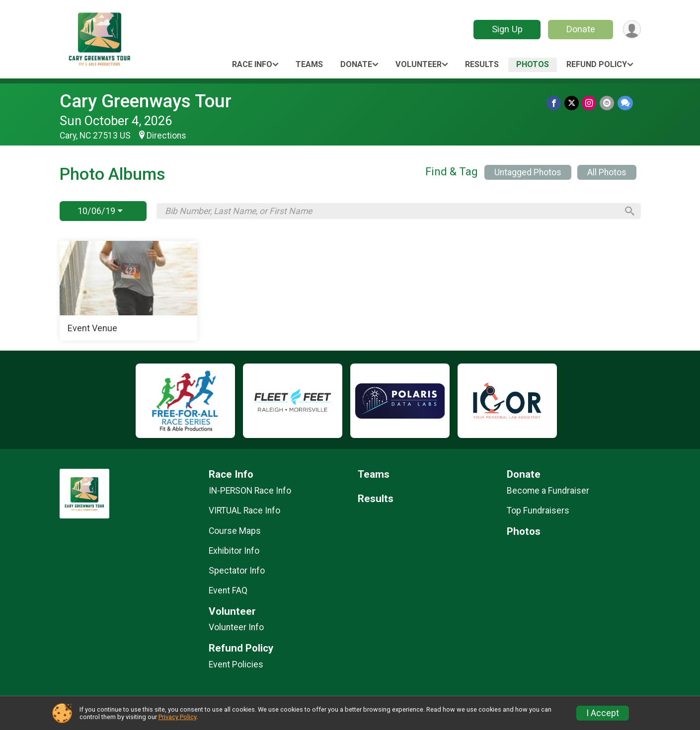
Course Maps (235, 531)
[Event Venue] (129, 291)
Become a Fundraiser (548, 491)
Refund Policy (597, 64)
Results (482, 64)
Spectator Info (237, 571)
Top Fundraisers (538, 511)
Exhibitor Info (234, 551)
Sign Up (506, 29)
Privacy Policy (177, 717)
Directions (166, 136)
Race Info (252, 64)
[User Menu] (632, 30)
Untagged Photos (528, 172)
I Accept (603, 713)
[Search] (628, 211)
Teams (309, 64)
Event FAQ (228, 590)
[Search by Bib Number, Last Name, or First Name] (391, 211)
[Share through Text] (625, 103)
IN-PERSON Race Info (250, 491)
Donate (580, 29)
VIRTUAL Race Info (244, 511)
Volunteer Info (236, 627)
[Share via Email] (607, 103)
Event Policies (236, 664)
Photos (533, 64)
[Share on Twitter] (573, 103)
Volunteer (419, 64)
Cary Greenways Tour (146, 101)
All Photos (607, 172)
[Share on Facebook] (555, 103)
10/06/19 (100, 211)
